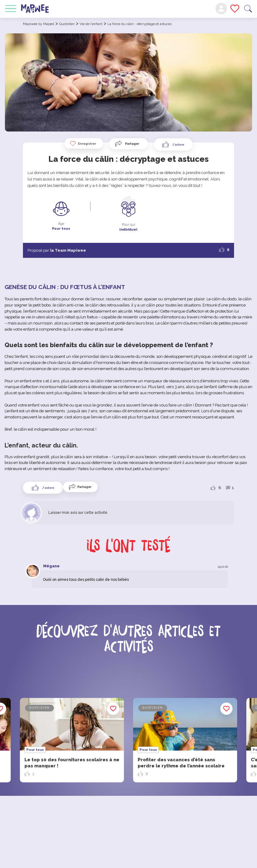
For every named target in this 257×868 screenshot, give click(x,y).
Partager (132, 144)
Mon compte (221, 9)
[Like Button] (173, 144)
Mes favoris (235, 9)
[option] (185, 740)
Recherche (248, 9)
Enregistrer (83, 143)
